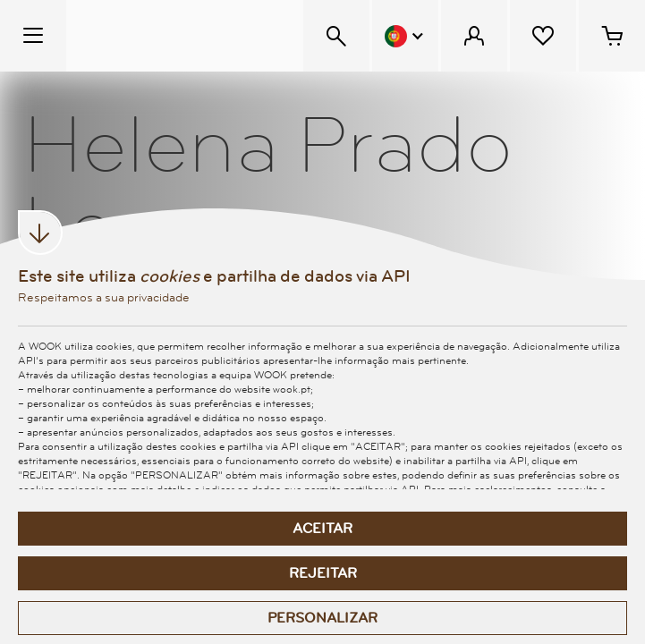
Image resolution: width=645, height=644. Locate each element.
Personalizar (322, 618)
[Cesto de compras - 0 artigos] (612, 36)
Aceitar (322, 529)
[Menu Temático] (33, 36)
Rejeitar (323, 573)
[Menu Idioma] (405, 36)
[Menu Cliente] (474, 36)
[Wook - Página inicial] (176, 36)
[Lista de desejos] (543, 36)
